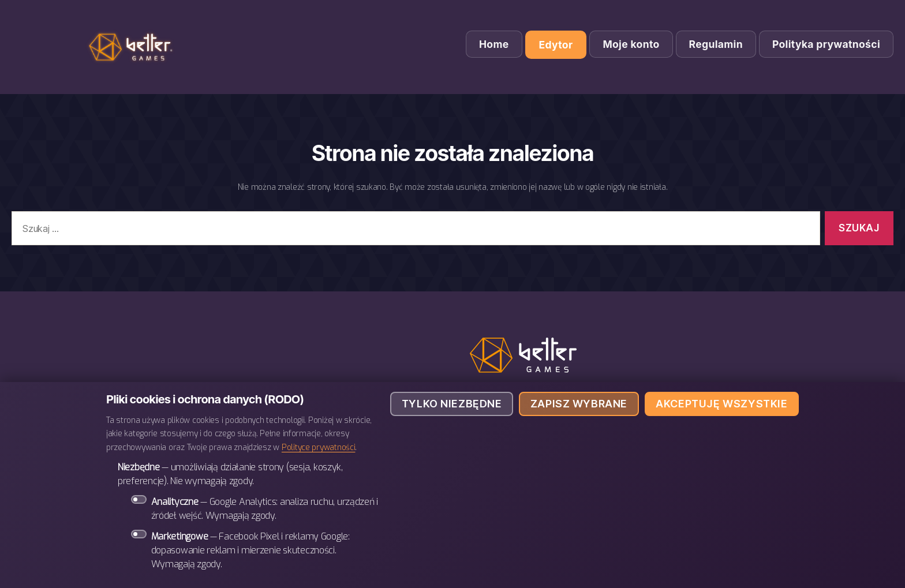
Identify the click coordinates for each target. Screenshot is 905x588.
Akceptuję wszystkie (721, 404)
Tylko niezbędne (452, 404)
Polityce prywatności (319, 447)
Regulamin (716, 44)
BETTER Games (133, 47)
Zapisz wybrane (579, 404)
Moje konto (631, 44)
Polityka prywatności (826, 44)
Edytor (556, 45)
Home (494, 44)
